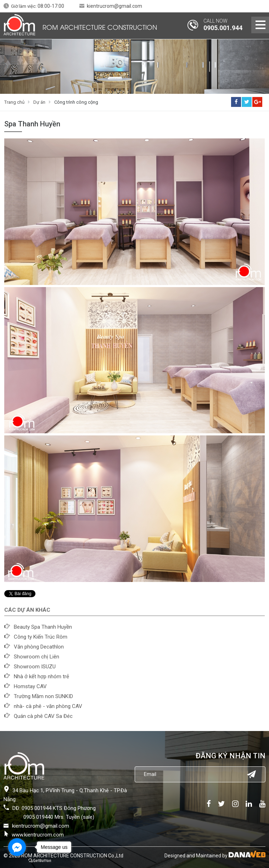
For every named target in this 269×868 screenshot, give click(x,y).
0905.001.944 (223, 28)
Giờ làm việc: (38, 6)
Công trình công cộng (76, 102)
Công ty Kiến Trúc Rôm (41, 637)
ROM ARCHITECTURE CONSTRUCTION (100, 27)
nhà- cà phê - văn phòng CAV (48, 706)
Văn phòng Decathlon (39, 647)
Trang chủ (14, 102)
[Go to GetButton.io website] (40, 861)
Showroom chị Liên (37, 657)
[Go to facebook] (17, 847)
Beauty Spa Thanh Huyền (43, 627)
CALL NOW (215, 21)
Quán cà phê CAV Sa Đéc (43, 716)
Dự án (39, 102)
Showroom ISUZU (35, 667)
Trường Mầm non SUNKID (43, 696)
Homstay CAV (30, 686)
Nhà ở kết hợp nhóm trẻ (41, 676)
